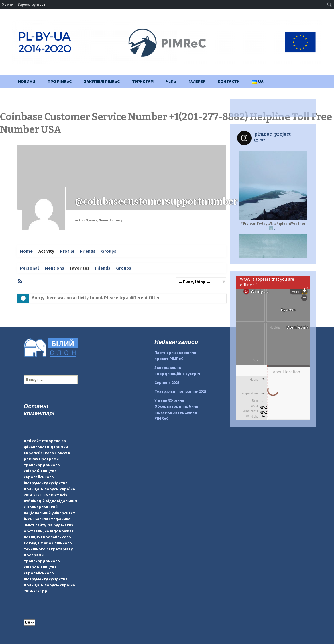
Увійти (8, 4)
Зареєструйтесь (32, 4)
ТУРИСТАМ (143, 81)
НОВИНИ (27, 81)
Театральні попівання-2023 (180, 391)
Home (26, 251)
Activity (46, 251)
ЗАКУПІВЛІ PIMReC (102, 81)
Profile (67, 251)
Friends (88, 251)
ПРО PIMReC (60, 81)
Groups (109, 251)
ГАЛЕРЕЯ (197, 81)
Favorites (80, 268)
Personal (30, 268)
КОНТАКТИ (229, 81)
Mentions (54, 268)
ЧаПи (171, 81)
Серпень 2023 (167, 382)
